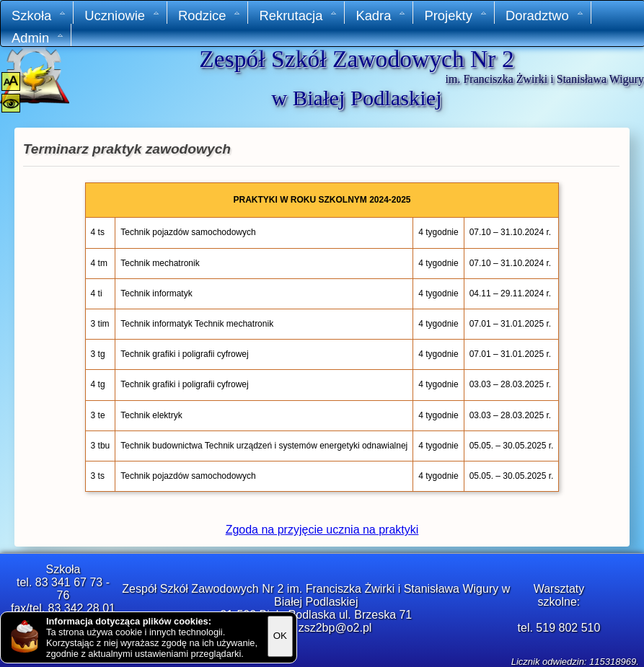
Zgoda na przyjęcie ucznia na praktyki (322, 530)
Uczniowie (122, 16)
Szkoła (39, 16)
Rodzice (209, 16)
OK (280, 636)
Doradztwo (545, 16)
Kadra (381, 16)
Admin (38, 38)
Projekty (455, 16)
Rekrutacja (298, 16)
